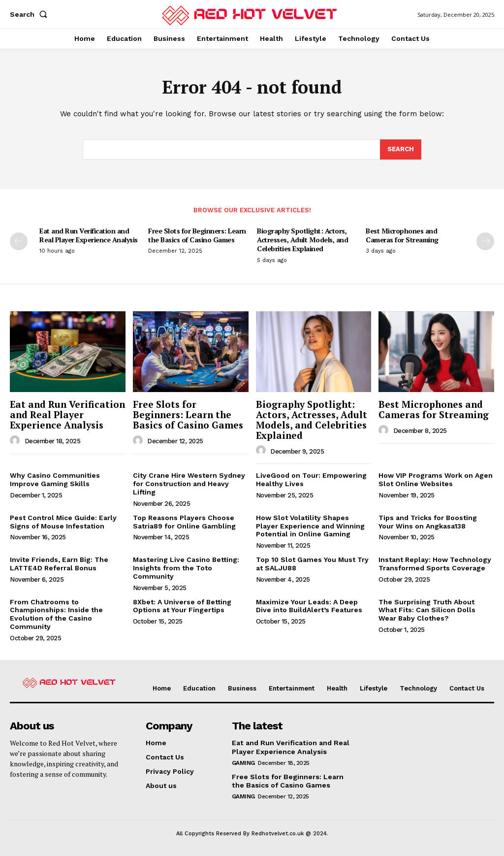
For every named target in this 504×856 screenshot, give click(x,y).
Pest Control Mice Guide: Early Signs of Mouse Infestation (63, 522)
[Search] (401, 150)
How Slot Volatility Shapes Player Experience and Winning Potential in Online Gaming (310, 526)
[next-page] (485, 241)
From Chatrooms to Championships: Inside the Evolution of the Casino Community (56, 614)
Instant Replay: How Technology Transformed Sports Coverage (435, 564)
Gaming (243, 762)
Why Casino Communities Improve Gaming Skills (55, 479)
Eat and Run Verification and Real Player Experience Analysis (89, 235)
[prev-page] (19, 241)
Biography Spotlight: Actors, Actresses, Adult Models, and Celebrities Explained (302, 240)
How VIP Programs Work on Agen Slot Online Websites (436, 479)
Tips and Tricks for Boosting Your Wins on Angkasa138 (428, 522)
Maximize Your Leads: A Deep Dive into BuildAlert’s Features (309, 606)
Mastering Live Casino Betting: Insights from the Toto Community (186, 568)
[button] (31, 14)
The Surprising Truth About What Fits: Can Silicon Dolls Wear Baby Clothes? (427, 610)
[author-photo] (16, 441)
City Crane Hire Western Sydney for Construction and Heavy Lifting (189, 484)
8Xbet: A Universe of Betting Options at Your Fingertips (182, 606)
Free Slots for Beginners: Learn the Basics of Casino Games (197, 235)
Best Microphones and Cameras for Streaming (402, 235)
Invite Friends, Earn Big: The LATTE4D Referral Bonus (59, 564)
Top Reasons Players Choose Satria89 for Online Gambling (184, 522)
